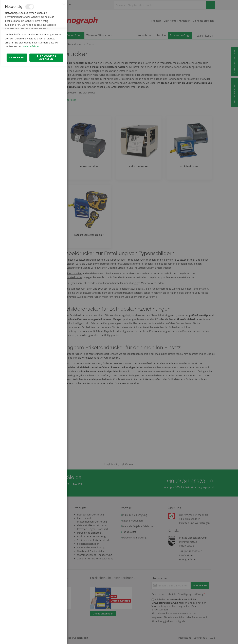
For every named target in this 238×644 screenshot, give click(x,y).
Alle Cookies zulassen (46, 636)
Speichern (17, 636)
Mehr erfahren (31, 625)
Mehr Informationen (52, 36)
